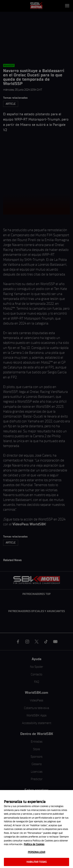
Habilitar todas (36, 862)
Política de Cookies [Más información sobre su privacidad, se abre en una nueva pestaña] (34, 844)
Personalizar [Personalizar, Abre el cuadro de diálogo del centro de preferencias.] (37, 852)
